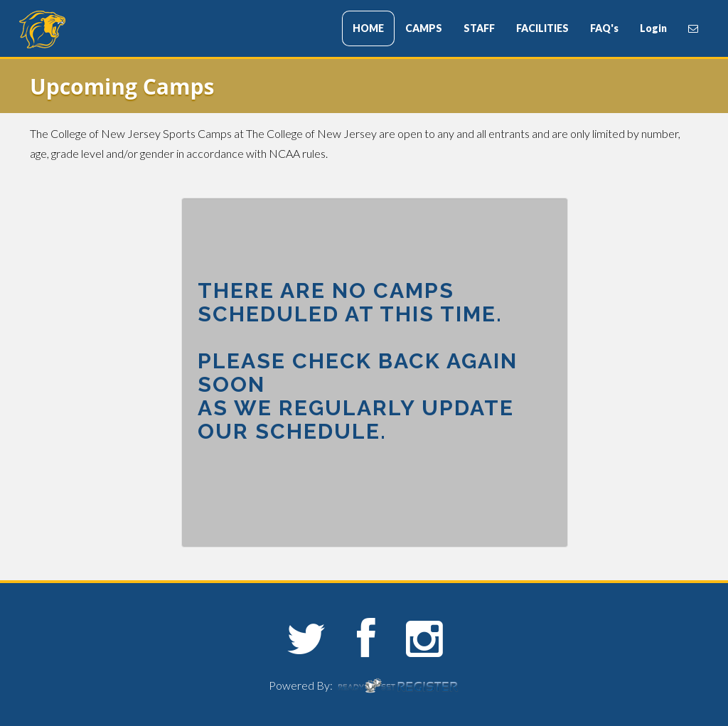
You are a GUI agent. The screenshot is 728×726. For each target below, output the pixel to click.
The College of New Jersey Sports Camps (105, 30)
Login (653, 28)
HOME (368, 28)
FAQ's (604, 28)
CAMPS (424, 28)
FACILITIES (542, 28)
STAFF (479, 28)
